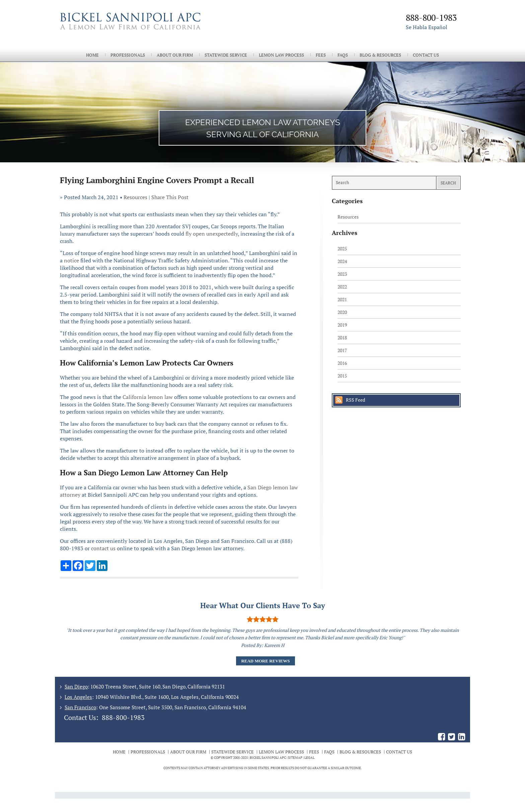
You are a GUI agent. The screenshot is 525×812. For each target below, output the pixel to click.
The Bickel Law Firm (159, 29)
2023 (342, 274)
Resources (135, 197)
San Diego (76, 686)
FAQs (343, 55)
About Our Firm (175, 55)
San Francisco (80, 707)
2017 (342, 350)
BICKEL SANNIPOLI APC (268, 758)
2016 (342, 363)
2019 (342, 325)
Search (448, 183)
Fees (321, 55)
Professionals (128, 55)
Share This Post (170, 197)
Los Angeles (78, 697)
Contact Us (426, 55)
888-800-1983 (123, 717)
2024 (342, 261)
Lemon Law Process (281, 55)
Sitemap (295, 758)
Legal (309, 758)
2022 (342, 287)
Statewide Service (226, 55)
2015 (342, 376)
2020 (342, 312)
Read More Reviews (265, 661)
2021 (342, 299)
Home (92, 55)
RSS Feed (356, 400)
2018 (342, 338)
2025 (342, 249)
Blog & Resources (380, 55)
